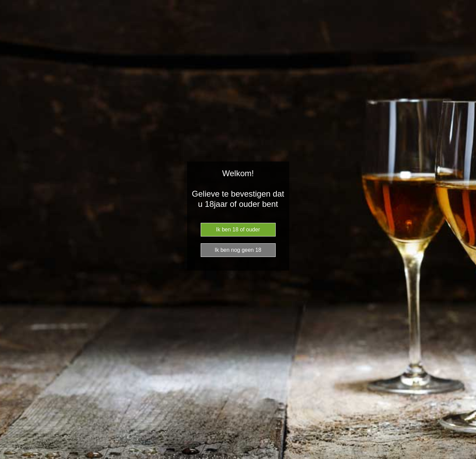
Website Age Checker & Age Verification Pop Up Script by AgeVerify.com (467, 457)
